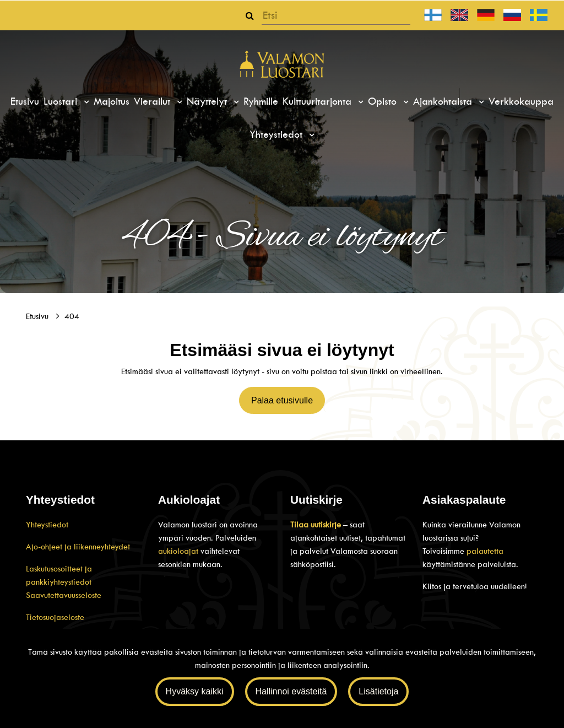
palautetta (485, 551)
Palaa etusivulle (282, 400)
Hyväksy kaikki (195, 691)
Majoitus (112, 101)
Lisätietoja (378, 691)
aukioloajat (179, 551)
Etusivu (25, 101)
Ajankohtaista (444, 101)
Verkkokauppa (521, 101)
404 (72, 316)
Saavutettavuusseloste (64, 595)
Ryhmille (261, 101)
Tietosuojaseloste (55, 617)
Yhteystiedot (278, 134)
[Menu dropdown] (85, 102)
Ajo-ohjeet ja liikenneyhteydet (78, 547)
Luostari (62, 101)
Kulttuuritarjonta (319, 101)
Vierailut (154, 101)
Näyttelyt (208, 101)
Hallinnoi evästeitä (291, 691)
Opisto (384, 101)
